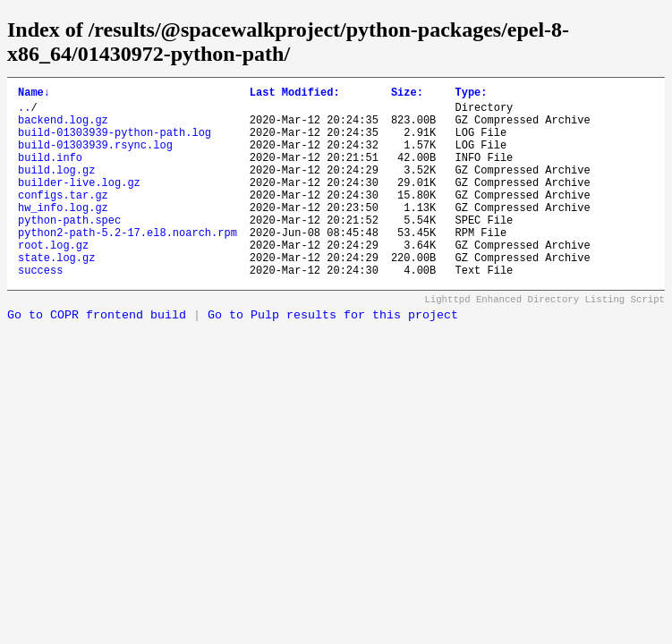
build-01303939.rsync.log (95, 158)
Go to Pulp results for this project (333, 356)
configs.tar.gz (63, 219)
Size (407, 94)
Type (471, 94)
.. (24, 112)
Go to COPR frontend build (97, 356)
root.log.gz (53, 280)
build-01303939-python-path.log (115, 143)
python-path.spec (69, 249)
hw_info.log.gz (63, 234)
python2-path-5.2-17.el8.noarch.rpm (128, 264)
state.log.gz (56, 295)
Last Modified (295, 94)
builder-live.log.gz (79, 203)
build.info (50, 173)
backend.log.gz (63, 127)
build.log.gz (56, 188)
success (40, 310)
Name (34, 94)
